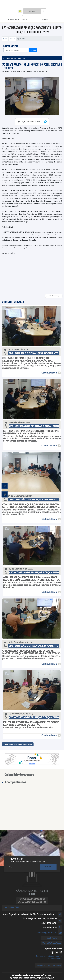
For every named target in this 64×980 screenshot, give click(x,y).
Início (5, 39)
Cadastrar (48, 867)
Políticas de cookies (55, 959)
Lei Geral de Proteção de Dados (49, 965)
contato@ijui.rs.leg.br (47, 933)
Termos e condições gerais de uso (49, 956)
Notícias (12, 39)
